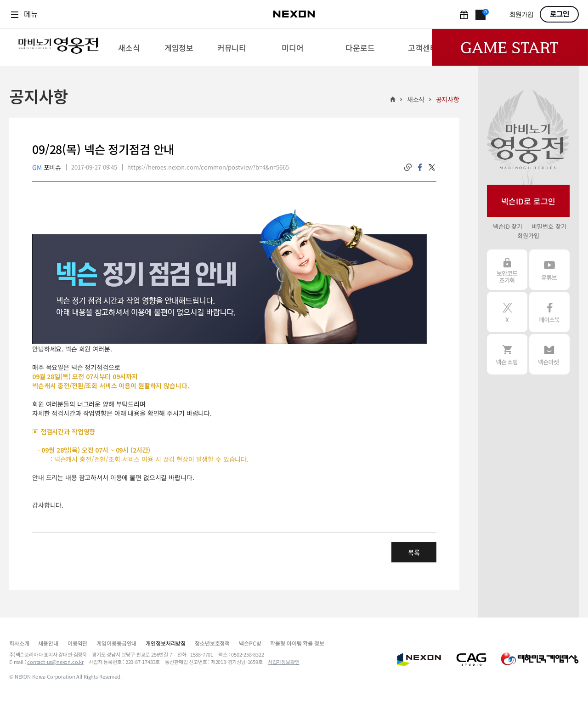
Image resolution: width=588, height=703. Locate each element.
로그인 (560, 14)
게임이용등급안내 (116, 643)
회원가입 (521, 15)
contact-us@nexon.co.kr (55, 662)
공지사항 (448, 99)
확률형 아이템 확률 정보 (297, 643)
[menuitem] (129, 47)
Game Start (510, 47)
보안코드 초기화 (507, 270)
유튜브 (549, 270)
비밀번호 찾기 (549, 226)
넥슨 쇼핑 (507, 354)
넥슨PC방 (250, 643)
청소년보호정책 (212, 643)
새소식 (416, 99)
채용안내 (48, 643)
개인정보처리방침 (166, 643)
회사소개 (19, 643)
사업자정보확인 (284, 662)
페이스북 (549, 312)
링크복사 (408, 167)
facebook (420, 167)
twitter (432, 167)
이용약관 (77, 643)
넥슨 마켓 (549, 354)
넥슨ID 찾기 (508, 226)
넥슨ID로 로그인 (528, 201)
